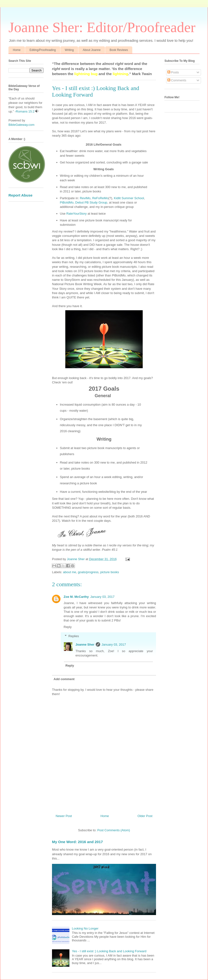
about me (70, 572)
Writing (69, 50)
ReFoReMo (100, 198)
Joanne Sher (85, 645)
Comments (177, 80)
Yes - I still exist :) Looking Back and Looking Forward (109, 951)
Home (17, 50)
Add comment (64, 679)
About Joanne (92, 50)
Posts (173, 72)
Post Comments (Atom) (114, 830)
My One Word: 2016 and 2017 (77, 842)
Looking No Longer (85, 928)
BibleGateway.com (21, 125)
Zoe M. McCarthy (76, 597)
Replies (74, 636)
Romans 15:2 (25, 111)
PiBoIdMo (67, 202)
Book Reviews (119, 50)
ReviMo (85, 198)
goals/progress (88, 572)
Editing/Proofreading (43, 50)
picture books (110, 572)
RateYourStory (76, 214)
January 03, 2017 (102, 597)
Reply (68, 627)
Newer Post (64, 816)
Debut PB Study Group (91, 202)
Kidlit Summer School (129, 198)
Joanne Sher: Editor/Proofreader (102, 27)
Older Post (145, 816)
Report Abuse (20, 195)
